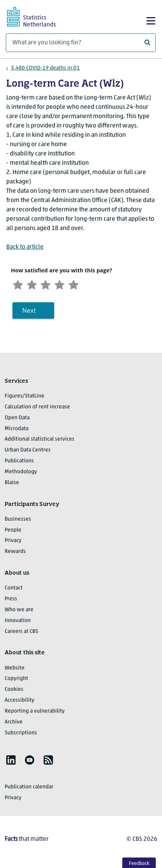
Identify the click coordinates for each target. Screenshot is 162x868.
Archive (14, 724)
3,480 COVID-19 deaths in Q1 (45, 68)
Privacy (13, 543)
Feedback (139, 864)
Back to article (25, 247)
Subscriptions (21, 735)
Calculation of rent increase (37, 409)
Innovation (18, 623)
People (13, 532)
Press (11, 601)
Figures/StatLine (25, 398)
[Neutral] (50, 285)
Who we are (19, 612)
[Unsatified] (34, 285)
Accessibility (19, 702)
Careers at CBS (21, 634)
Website (15, 670)
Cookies (14, 692)
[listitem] (11, 762)
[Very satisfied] (81, 285)
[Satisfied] (66, 285)
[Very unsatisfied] (19, 285)
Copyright (16, 681)
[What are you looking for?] (81, 43)
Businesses (18, 521)
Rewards (15, 554)
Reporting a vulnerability (35, 713)
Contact (14, 590)
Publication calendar (29, 789)
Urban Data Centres (28, 452)
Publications (19, 463)
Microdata (17, 431)
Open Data (17, 420)
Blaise (12, 485)
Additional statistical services (40, 442)
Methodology (21, 474)
